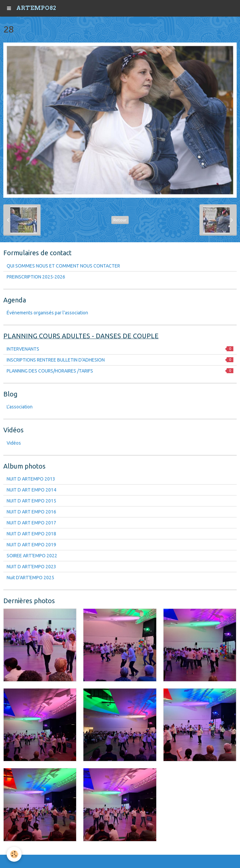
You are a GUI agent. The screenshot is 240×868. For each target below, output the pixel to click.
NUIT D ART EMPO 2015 (31, 501)
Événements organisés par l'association (47, 313)
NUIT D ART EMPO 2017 (31, 523)
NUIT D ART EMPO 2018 (31, 534)
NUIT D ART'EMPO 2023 (31, 567)
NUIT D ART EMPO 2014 (31, 490)
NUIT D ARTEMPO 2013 (31, 479)
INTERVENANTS (120, 349)
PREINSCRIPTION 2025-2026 (36, 277)
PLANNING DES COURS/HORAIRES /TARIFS (120, 371)
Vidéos (14, 443)
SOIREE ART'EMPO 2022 (32, 556)
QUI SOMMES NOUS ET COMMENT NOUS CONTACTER (63, 266)
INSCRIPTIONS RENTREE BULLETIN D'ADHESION (120, 360)
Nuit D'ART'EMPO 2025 (30, 578)
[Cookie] (14, 854)
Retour (120, 220)
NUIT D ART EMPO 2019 (31, 545)
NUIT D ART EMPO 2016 (31, 512)
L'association (20, 407)
